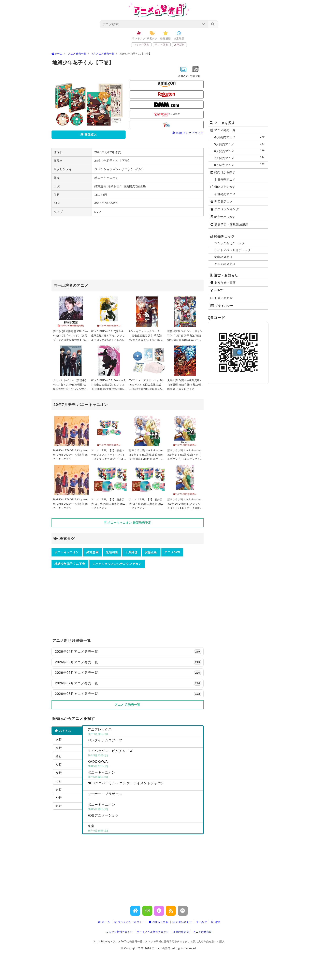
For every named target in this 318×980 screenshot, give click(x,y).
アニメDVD (172, 552)
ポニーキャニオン (67, 552)
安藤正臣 (151, 552)
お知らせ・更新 (223, 282)
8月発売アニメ (240, 165)
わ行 (59, 806)
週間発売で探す (223, 187)
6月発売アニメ (240, 151)
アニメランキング (225, 209)
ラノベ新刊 (162, 45)
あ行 (59, 739)
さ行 (59, 756)
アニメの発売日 (225, 264)
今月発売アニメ (240, 137)
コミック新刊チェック (229, 243)
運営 (216, 922)
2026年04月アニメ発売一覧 (128, 652)
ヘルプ (217, 290)
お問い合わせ (222, 298)
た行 (59, 764)
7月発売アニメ (240, 158)
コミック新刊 (141, 45)
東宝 (144, 829)
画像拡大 (88, 135)
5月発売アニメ (240, 144)
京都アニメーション (144, 818)
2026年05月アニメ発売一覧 (128, 662)
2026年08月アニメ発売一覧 (128, 694)
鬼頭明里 (112, 552)
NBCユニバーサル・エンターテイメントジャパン (144, 786)
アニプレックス (144, 732)
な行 (59, 773)
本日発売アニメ (225, 180)
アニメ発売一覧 (223, 130)
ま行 (59, 789)
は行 (59, 781)
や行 (59, 798)
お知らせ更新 (159, 922)
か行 (59, 748)
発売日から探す (223, 172)
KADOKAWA (144, 764)
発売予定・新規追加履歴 (229, 225)
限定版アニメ (222, 201)
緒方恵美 (92, 552)
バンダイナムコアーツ (144, 743)
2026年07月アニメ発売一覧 (128, 683)
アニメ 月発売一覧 (128, 705)
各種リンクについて (188, 133)
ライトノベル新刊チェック (233, 250)
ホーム (104, 922)
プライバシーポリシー (129, 922)
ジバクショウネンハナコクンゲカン (117, 564)
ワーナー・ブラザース (144, 796)
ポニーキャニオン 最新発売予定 (128, 523)
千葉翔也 (131, 552)
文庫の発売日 (223, 257)
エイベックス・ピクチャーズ (144, 753)
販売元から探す (223, 217)
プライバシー (222, 306)
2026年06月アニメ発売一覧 (128, 673)
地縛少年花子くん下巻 (70, 564)
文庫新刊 (179, 45)
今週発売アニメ (225, 194)
